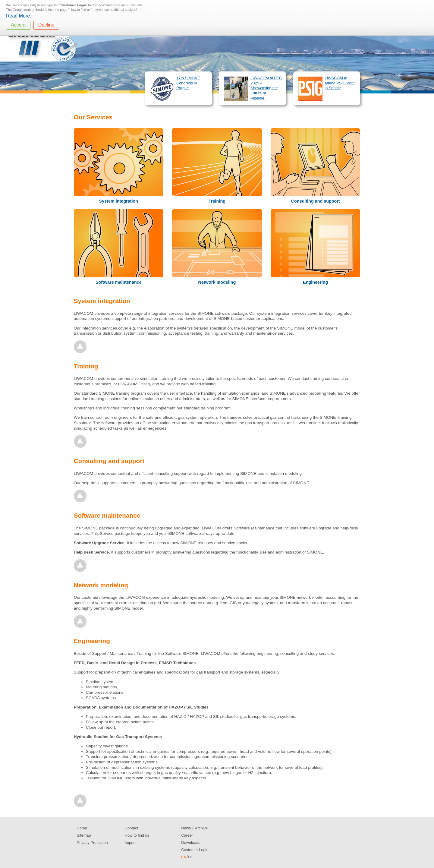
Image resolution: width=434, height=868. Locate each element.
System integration (119, 201)
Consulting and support (316, 201)
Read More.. (19, 16)
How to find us (137, 835)
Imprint (131, 843)
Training (217, 201)
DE (190, 857)
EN (184, 857)
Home (82, 828)
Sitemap (84, 835)
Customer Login (195, 850)
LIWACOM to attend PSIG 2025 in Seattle (340, 83)
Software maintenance (119, 282)
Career (187, 835)
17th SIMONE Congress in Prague (188, 83)
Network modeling (217, 282)
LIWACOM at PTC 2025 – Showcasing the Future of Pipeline (266, 88)
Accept (18, 25)
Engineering (315, 282)
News (186, 828)
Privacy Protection (92, 843)
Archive (201, 828)
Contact (131, 828)
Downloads (191, 843)
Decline (46, 25)
